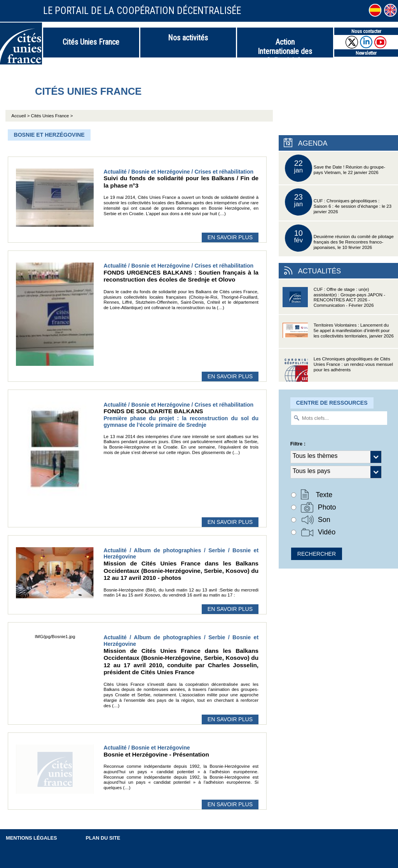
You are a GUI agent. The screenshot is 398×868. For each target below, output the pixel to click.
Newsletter (366, 53)
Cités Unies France (91, 42)
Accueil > (21, 116)
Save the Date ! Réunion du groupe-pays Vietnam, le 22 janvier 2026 (335, 168)
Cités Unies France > (52, 116)
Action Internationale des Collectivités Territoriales (285, 47)
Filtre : (298, 444)
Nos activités (188, 38)
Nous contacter (366, 31)
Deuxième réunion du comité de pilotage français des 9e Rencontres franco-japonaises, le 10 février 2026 (339, 238)
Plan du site (103, 838)
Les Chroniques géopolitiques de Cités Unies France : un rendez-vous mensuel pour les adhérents (338, 369)
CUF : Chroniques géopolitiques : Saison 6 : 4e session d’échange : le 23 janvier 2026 (338, 202)
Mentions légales (31, 838)
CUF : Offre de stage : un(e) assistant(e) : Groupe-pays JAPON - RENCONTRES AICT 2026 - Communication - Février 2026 (334, 300)
